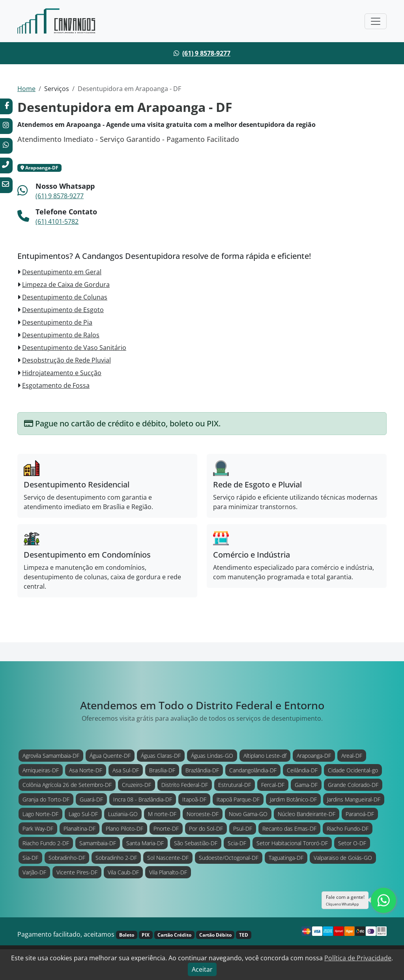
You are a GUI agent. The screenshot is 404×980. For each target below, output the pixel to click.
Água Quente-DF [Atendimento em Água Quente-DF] (110, 756)
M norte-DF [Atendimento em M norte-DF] (162, 814)
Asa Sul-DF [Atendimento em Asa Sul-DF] (126, 770)
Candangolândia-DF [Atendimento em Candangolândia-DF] (253, 770)
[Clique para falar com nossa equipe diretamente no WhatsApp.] (383, 900)
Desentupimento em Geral (62, 272)
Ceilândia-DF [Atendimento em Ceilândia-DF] (302, 770)
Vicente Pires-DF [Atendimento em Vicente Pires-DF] (77, 872)
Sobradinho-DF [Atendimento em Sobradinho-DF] (67, 858)
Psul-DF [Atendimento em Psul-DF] (243, 828)
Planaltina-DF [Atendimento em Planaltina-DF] (79, 828)
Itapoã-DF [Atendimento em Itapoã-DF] (194, 799)
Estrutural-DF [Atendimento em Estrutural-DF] (235, 785)
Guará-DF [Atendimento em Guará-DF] (91, 799)
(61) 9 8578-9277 (206, 53)
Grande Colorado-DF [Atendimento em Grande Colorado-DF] (353, 785)
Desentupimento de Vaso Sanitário (74, 348)
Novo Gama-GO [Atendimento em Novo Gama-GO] (248, 814)
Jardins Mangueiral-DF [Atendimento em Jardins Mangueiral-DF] (354, 799)
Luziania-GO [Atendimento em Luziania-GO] (123, 814)
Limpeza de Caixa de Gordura (66, 285)
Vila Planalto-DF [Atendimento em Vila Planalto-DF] (168, 872)
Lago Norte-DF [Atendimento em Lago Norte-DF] (40, 814)
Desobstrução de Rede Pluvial (66, 360)
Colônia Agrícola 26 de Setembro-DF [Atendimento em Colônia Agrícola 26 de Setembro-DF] (67, 785)
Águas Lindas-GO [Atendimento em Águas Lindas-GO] (212, 756)
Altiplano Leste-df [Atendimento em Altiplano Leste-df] (265, 756)
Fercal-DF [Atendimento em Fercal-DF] (273, 785)
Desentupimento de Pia (57, 322)
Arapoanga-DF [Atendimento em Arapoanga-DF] (314, 756)
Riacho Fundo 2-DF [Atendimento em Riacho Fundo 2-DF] (46, 843)
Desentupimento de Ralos (61, 335)
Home (26, 89)
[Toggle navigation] (376, 21)
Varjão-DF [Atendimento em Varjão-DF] (34, 872)
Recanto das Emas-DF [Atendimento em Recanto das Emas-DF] (289, 828)
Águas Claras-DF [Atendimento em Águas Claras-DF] (161, 756)
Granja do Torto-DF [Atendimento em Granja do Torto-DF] (46, 799)
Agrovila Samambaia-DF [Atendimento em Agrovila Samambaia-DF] (51, 756)
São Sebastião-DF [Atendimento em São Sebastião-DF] (196, 843)
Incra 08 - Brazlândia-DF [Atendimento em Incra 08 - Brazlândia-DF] (143, 799)
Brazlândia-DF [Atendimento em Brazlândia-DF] (202, 770)
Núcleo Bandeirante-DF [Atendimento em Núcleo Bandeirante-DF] (307, 814)
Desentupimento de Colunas (65, 297)
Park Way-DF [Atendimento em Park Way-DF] (38, 828)
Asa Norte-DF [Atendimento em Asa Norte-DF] (86, 770)
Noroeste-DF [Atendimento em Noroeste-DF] (203, 814)
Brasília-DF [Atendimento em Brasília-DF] (162, 770)
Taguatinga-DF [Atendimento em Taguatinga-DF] (286, 858)
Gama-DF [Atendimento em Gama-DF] (306, 785)
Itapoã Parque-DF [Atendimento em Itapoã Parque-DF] (238, 799)
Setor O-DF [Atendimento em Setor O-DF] (352, 843)
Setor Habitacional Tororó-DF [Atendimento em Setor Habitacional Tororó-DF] (292, 843)
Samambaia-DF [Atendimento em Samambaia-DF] (98, 843)
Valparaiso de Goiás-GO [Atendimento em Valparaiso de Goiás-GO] (343, 858)
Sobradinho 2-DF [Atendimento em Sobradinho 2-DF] (116, 858)
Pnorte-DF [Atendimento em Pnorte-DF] (166, 828)
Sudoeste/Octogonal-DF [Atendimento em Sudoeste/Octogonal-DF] (229, 858)
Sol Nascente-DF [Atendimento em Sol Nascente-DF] (168, 858)
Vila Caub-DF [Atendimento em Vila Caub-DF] (123, 872)
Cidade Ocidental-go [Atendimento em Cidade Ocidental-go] (353, 770)
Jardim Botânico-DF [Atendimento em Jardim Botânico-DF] (293, 799)
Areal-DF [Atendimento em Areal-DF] (352, 756)
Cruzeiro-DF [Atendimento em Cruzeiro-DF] (137, 785)
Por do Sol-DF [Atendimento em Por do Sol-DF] (206, 828)
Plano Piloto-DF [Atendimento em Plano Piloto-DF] (124, 828)
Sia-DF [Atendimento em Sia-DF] (30, 858)
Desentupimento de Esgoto (63, 310)
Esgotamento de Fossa (56, 385)
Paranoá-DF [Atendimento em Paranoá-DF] (360, 814)
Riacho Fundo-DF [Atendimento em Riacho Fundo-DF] (348, 828)
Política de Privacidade (358, 958)
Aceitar (202, 969)
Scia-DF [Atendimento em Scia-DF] (237, 843)
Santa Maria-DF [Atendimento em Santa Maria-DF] (145, 843)
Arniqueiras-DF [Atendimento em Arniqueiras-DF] (41, 770)
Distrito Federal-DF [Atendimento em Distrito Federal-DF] (185, 785)
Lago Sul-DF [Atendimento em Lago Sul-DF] (83, 814)
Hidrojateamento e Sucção (62, 373)
